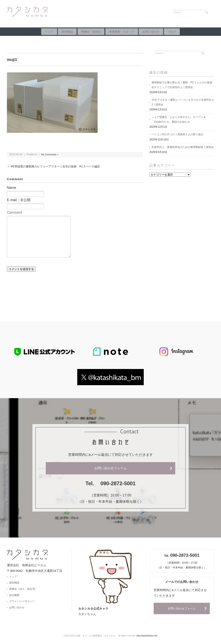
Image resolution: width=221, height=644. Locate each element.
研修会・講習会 (88, 32)
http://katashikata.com (147, 637)
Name (12, 188)
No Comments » (51, 154)
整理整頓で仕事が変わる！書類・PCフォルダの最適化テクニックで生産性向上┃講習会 (182, 85)
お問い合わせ (159, 32)
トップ (36, 32)
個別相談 (59, 32)
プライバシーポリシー (22, 603)
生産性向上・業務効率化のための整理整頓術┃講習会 (183, 150)
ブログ (185, 32)
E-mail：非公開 (19, 200)
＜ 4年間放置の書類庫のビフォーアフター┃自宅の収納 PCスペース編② (57, 166)
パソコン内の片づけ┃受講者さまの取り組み (177, 137)
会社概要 (14, 597)
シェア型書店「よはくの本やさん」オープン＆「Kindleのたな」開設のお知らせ (179, 122)
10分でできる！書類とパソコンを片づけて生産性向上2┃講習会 (183, 103)
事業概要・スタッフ (124, 32)
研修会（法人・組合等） (23, 590)
